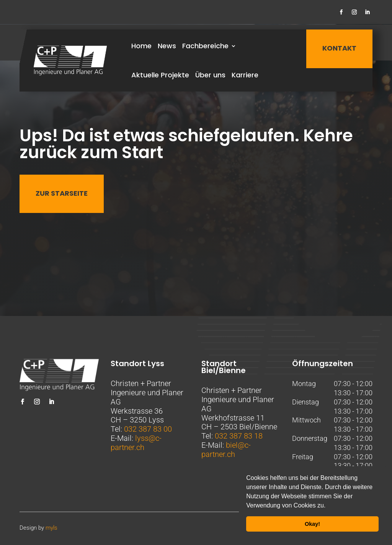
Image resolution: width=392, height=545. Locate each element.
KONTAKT (339, 48)
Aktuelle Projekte (160, 75)
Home (141, 46)
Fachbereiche (205, 46)
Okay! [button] (312, 524)
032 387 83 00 (148, 429)
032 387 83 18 (239, 436)
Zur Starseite (62, 193)
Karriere (245, 75)
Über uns (210, 75)
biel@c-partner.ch (226, 450)
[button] (328, 506)
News (167, 46)
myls (51, 528)
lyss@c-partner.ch (136, 443)
